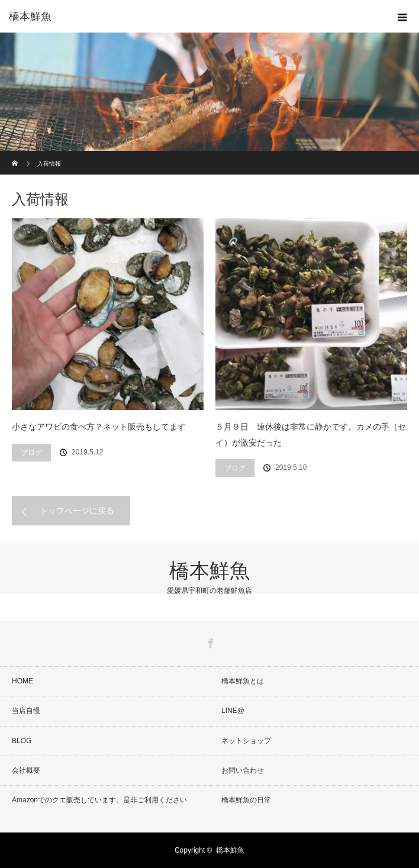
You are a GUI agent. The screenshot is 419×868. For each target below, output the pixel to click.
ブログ (31, 453)
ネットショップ (246, 741)
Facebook (209, 641)
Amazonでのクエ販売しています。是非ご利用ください (99, 800)
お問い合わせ (243, 770)
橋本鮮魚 (30, 17)
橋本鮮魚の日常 (246, 800)
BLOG (22, 741)
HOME (22, 681)
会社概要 (26, 770)
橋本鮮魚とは (243, 681)
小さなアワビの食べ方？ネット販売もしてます (99, 427)
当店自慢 (26, 711)
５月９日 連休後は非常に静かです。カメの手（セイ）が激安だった (311, 435)
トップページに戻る (77, 511)
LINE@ (233, 711)
